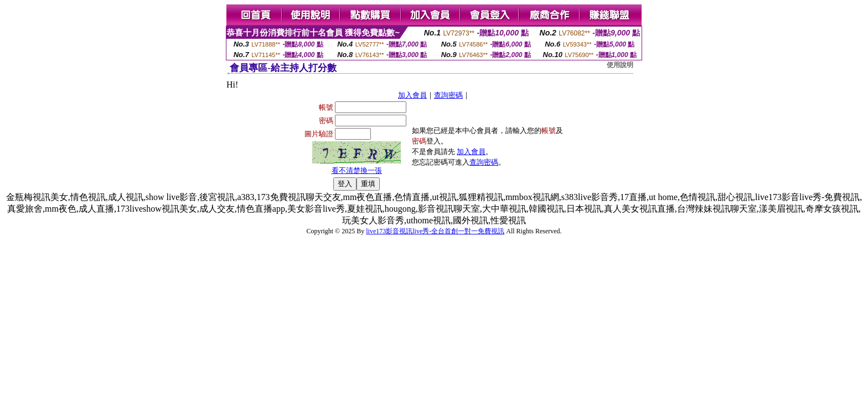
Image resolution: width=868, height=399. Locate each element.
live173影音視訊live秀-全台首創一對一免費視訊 (435, 231)
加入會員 (412, 95)
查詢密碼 (448, 95)
